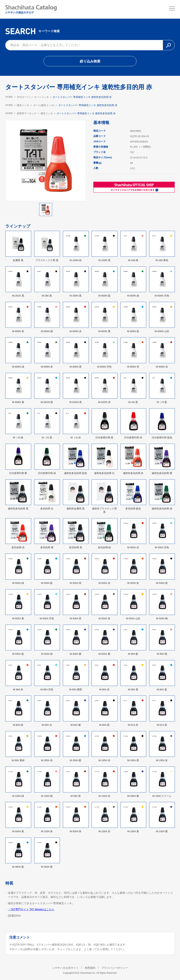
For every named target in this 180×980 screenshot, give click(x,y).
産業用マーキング (27, 113)
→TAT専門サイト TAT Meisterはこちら (31, 909)
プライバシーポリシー (115, 968)
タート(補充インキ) (44, 105)
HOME (9, 97)
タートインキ (41, 97)
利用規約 (90, 968)
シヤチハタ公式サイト (65, 968)
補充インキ (23, 105)
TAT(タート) (23, 97)
